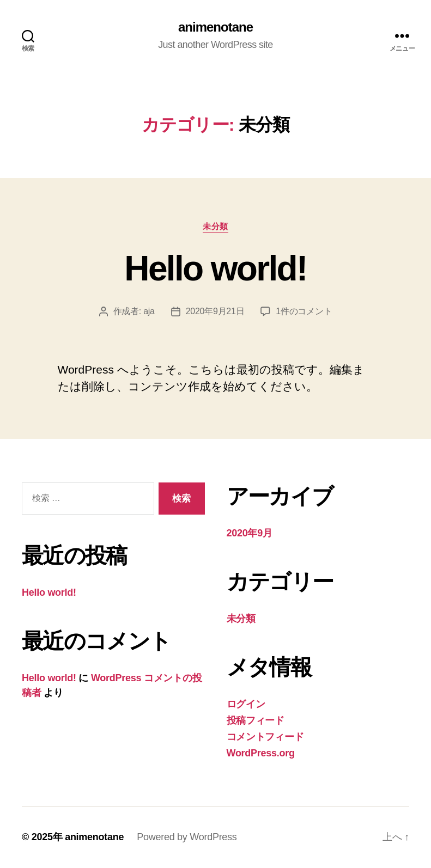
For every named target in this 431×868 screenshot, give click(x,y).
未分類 (216, 226)
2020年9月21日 (215, 311)
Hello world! (215, 268)
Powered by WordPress (187, 837)
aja (149, 311)
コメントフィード (265, 737)
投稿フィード (256, 720)
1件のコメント (304, 311)
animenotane (216, 27)
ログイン (246, 704)
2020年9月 (250, 533)
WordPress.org (261, 753)
